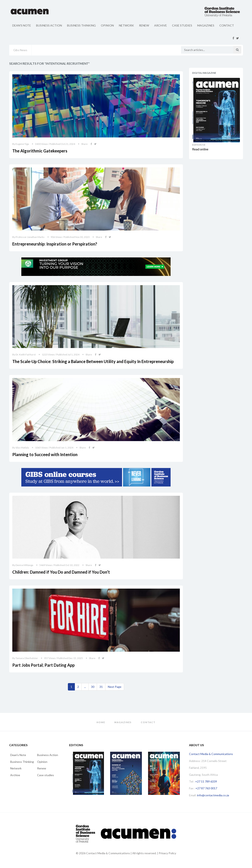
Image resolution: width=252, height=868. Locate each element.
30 (93, 687)
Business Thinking (81, 25)
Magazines (206, 25)
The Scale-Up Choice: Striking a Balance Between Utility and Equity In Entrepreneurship (93, 361)
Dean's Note (22, 25)
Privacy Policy (167, 853)
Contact (227, 25)
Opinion (107, 25)
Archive (161, 25)
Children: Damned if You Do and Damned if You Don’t (61, 572)
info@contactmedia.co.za (213, 795)
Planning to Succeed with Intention (45, 454)
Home (101, 722)
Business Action (49, 25)
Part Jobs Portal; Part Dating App (43, 665)
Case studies (182, 25)
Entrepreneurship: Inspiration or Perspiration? (55, 244)
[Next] (115, 687)
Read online (200, 149)
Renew (144, 25)
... (85, 687)
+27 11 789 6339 (206, 781)
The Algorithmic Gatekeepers (40, 151)
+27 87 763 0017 (206, 788)
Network (126, 25)
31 (101, 687)
